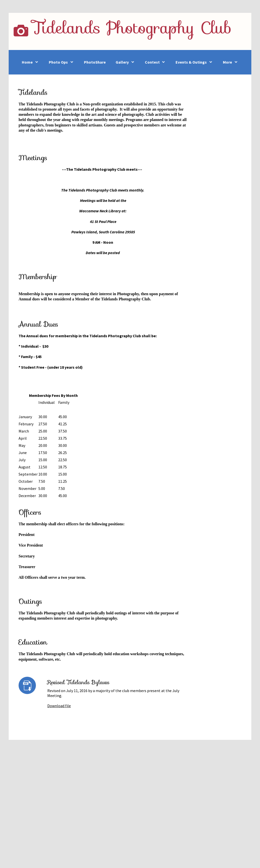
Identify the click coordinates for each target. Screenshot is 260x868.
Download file (59, 706)
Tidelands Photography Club (132, 28)
